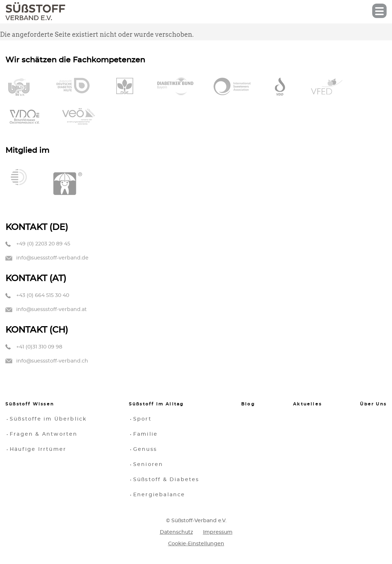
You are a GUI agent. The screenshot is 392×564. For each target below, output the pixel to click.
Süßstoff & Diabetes (166, 480)
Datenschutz (176, 532)
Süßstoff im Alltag (156, 404)
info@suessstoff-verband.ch (52, 361)
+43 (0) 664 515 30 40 (43, 296)
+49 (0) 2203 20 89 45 (43, 244)
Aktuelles (307, 404)
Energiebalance (159, 495)
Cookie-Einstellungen (196, 544)
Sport (142, 419)
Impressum (218, 532)
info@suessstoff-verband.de (52, 258)
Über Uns (373, 404)
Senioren (148, 465)
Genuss (145, 449)
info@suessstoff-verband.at (51, 310)
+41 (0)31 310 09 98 (39, 347)
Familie (145, 434)
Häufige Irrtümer (38, 449)
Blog (248, 404)
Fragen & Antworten (44, 434)
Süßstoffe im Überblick (48, 419)
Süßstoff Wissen (30, 404)
